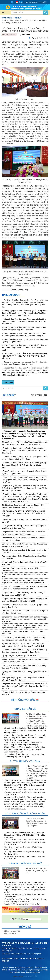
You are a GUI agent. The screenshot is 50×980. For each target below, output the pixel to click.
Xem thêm (9, 382)
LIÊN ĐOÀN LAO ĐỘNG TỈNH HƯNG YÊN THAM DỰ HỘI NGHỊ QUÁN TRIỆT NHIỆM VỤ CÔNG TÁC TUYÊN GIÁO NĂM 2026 (24, 356)
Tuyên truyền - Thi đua (25, 761)
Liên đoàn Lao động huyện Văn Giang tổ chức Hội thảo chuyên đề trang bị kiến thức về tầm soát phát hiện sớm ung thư (24, 890)
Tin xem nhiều (39, 395)
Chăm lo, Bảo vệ (25, 709)
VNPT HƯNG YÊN (30, 976)
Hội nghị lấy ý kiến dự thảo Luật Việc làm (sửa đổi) (21, 656)
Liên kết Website (31, 2)
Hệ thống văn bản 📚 (25, 700)
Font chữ (43, 2)
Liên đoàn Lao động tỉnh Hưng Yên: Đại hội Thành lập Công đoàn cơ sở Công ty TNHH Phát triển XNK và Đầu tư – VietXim (25, 348)
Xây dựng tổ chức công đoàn (25, 814)
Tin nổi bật (9, 395)
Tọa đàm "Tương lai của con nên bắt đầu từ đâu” (22, 904)
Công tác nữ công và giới (25, 863)
